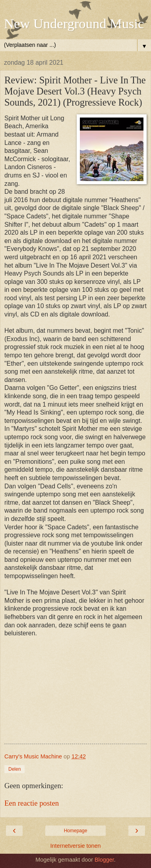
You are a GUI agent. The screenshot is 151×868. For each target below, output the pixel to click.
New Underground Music (74, 23)
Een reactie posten (32, 803)
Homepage (76, 831)
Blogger (104, 860)
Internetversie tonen (75, 846)
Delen (15, 769)
